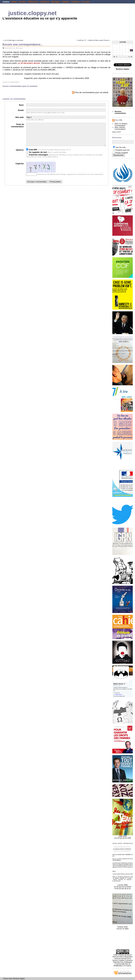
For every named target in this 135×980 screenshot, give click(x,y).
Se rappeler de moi (37, 157)
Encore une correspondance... (23, 44)
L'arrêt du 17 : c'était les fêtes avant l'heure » (94, 40)
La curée (85, 2)
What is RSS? (117, 132)
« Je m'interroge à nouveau (13, 40)
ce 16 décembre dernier (29, 63)
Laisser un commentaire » (11, 82)
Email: (21, 110)
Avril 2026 (123, 42)
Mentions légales (19, 979)
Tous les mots (120, 147)
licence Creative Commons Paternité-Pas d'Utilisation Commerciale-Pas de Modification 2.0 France (123, 963)
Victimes (75, 2)
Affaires (65, 2)
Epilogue (56, 2)
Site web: (20, 117)
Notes (14, 2)
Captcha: (20, 168)
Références (33, 2)
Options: (20, 154)
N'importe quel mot (122, 150)
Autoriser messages (37, 159)
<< (114, 57)
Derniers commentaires (120, 112)
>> (131, 57)
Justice (6, 2)
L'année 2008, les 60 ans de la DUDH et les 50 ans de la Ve (123, 885)
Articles (124, 124)
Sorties (22, 2)
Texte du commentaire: (18, 125)
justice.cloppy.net (32, 13)
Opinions (45, 2)
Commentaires (120, 125)
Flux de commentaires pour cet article (90, 92)
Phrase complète (122, 153)
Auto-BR (32, 154)
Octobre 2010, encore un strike (123, 926)
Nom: (21, 105)
